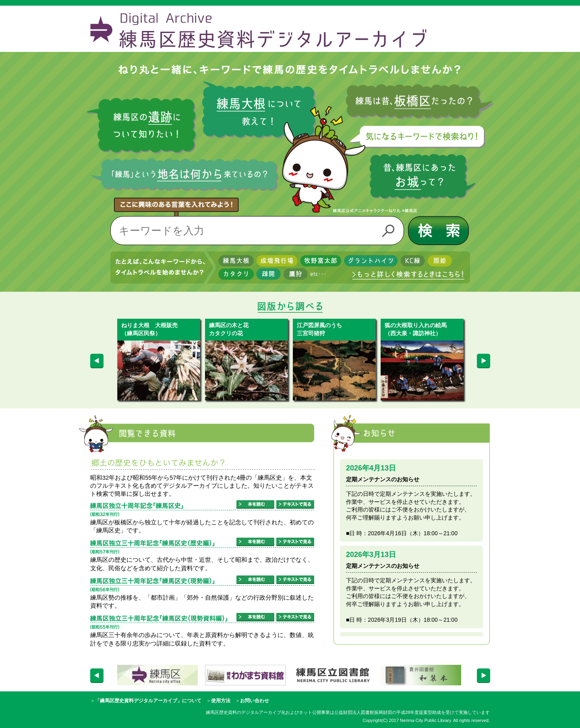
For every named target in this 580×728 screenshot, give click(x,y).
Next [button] (483, 361)
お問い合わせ (255, 701)
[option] (161, 360)
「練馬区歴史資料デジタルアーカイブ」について (148, 701)
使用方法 (221, 701)
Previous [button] (93, 361)
